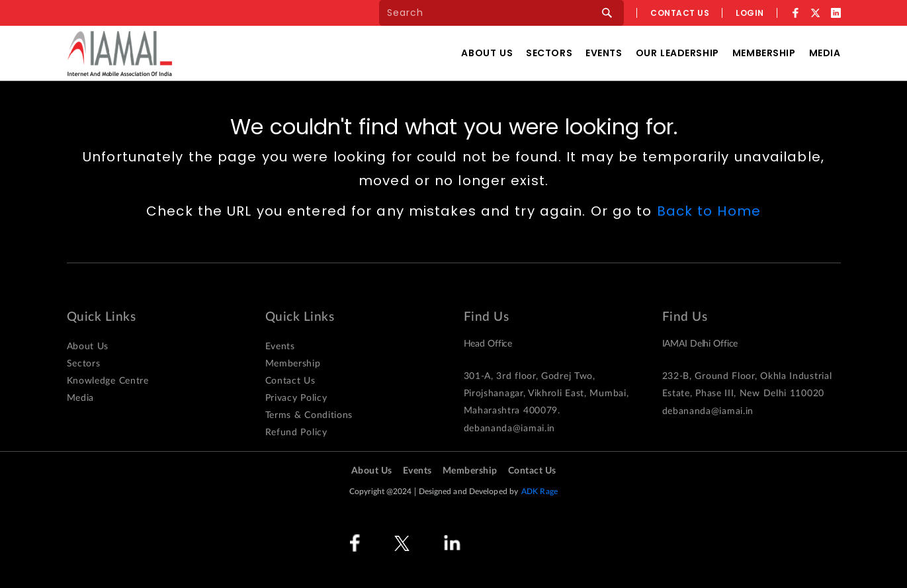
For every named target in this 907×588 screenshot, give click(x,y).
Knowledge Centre (108, 381)
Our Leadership (677, 53)
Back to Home (709, 211)
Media (825, 53)
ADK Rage (540, 491)
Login (750, 13)
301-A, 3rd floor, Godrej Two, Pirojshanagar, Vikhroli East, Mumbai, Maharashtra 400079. (546, 394)
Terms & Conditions (309, 415)
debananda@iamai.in (510, 429)
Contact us (680, 13)
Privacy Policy (296, 398)
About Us (487, 53)
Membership (764, 53)
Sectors (549, 53)
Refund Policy (296, 433)
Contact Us (290, 381)
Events (604, 53)
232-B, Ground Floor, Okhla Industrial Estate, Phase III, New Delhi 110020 (747, 385)
